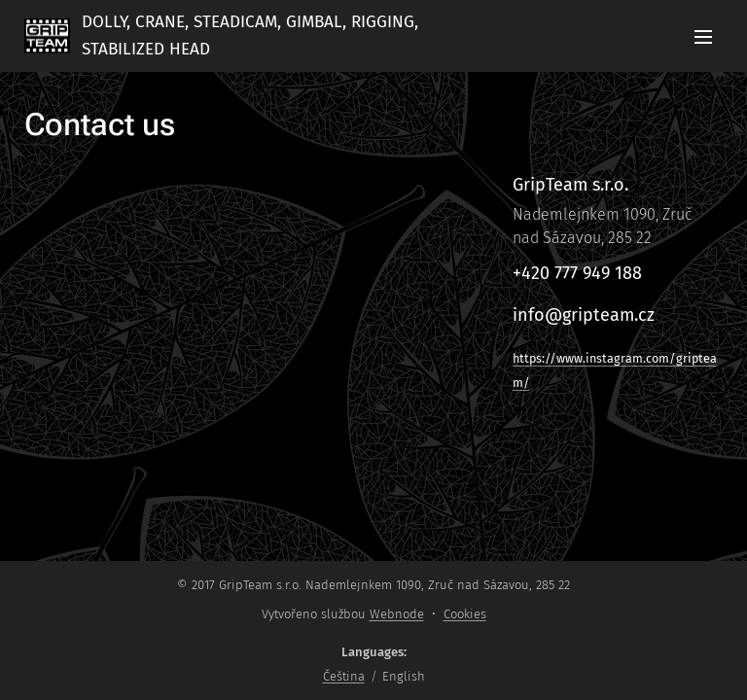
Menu (703, 37)
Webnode (397, 614)
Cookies (465, 614)
